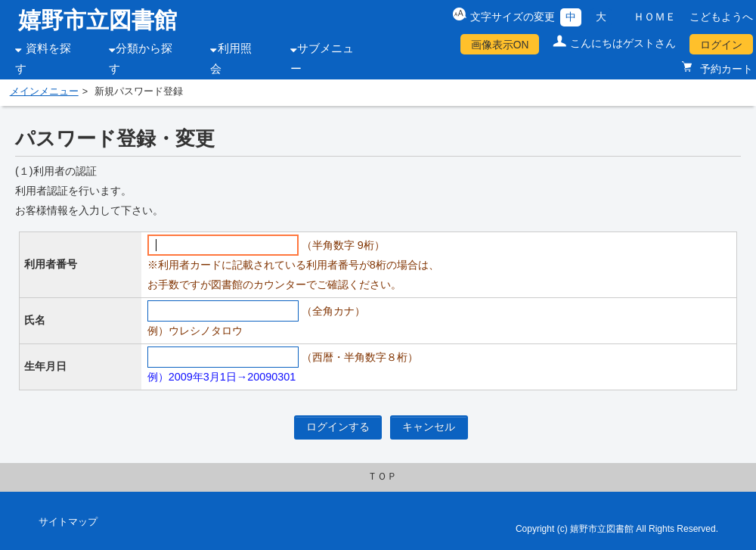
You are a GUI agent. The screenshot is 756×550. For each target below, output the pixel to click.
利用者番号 (51, 264)
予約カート (725, 69)
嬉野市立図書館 (98, 20)
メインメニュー (44, 92)
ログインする (338, 427)
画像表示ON (500, 45)
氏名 (35, 320)
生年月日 (45, 366)
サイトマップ (68, 522)
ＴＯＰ (382, 477)
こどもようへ (721, 17)
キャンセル (429, 427)
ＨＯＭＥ (655, 17)
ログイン (721, 45)
